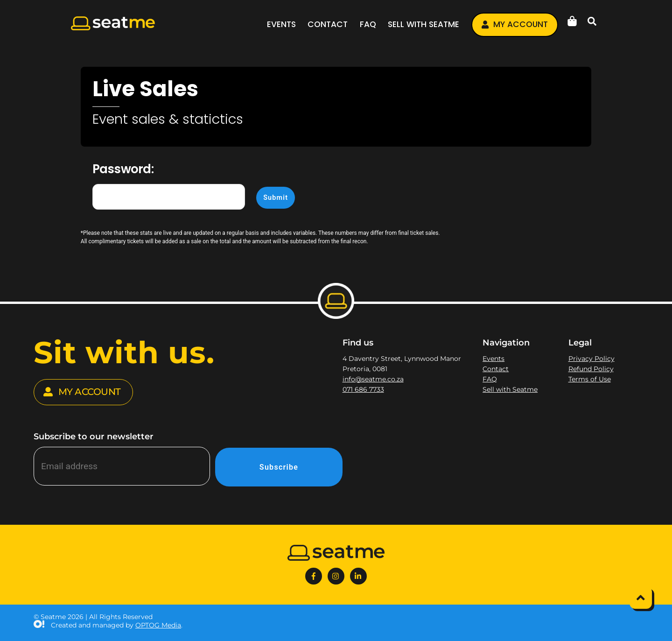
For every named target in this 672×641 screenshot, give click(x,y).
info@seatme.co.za (373, 379)
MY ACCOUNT (82, 392)
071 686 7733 (363, 389)
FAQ (368, 24)
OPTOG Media (158, 625)
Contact (328, 24)
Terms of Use (590, 379)
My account (515, 24)
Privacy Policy (591, 359)
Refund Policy (591, 369)
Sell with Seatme (423, 24)
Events (281, 24)
